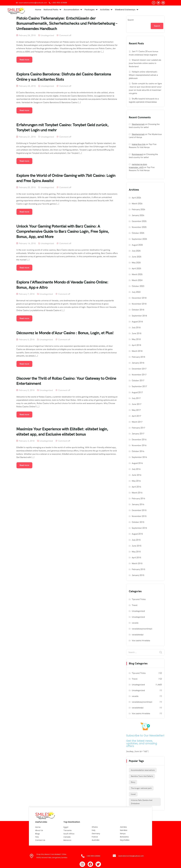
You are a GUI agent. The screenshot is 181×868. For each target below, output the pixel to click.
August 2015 (137, 534)
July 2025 (136, 251)
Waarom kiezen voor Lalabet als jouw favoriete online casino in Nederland (145, 63)
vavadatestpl (138, 635)
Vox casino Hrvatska (141, 641)
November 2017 (139, 375)
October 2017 (138, 380)
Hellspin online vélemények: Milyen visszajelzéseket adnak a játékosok (143, 75)
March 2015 (137, 563)
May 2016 (136, 481)
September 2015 (139, 528)
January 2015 (138, 575)
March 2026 (137, 204)
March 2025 (137, 274)
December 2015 (139, 510)
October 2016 (138, 451)
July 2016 (136, 469)
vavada (135, 623)
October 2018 (138, 310)
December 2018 (139, 298)
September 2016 (139, 457)
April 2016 (136, 487)
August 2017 (137, 392)
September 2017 (139, 386)
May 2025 (136, 263)
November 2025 (139, 227)
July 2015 (136, 540)
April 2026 (136, 198)
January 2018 (138, 363)
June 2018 (137, 333)
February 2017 (138, 428)
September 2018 (139, 316)
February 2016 (138, 499)
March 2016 (137, 493)
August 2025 (137, 245)
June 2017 (137, 404)
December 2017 (139, 369)
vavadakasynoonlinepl (142, 629)
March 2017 (137, 422)
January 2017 (138, 434)
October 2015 (138, 522)
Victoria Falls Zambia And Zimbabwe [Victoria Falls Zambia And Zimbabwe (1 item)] (142, 802)
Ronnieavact (137, 154)
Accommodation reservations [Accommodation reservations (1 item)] (143, 770)
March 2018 (137, 351)
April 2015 (136, 558)
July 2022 (136, 292)
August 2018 (137, 322)
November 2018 (139, 304)
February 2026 (138, 209)
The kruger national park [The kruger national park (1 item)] (141, 788)
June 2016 (137, 475)
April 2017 (136, 416)
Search (131, 20)
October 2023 (138, 286)
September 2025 (139, 239)
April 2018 (136, 345)
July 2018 (136, 327)
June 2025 (137, 257)
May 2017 (136, 410)
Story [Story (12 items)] (133, 782)
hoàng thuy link (139, 144)
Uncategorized (47, 35)
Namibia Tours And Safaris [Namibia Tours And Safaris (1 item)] (142, 776)
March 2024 (137, 280)
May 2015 (136, 552)
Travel (135, 605)
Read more (24, 60)
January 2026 (138, 215)
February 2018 (138, 357)
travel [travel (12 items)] (133, 794)
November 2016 (139, 445)
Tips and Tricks (139, 599)
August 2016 (137, 463)
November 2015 (139, 516)
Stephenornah (138, 124)
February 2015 (138, 569)
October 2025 (138, 233)
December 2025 (139, 221)
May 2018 (136, 339)
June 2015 (137, 546)
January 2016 (138, 504)
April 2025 (136, 268)
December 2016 (139, 440)
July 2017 (136, 398)
